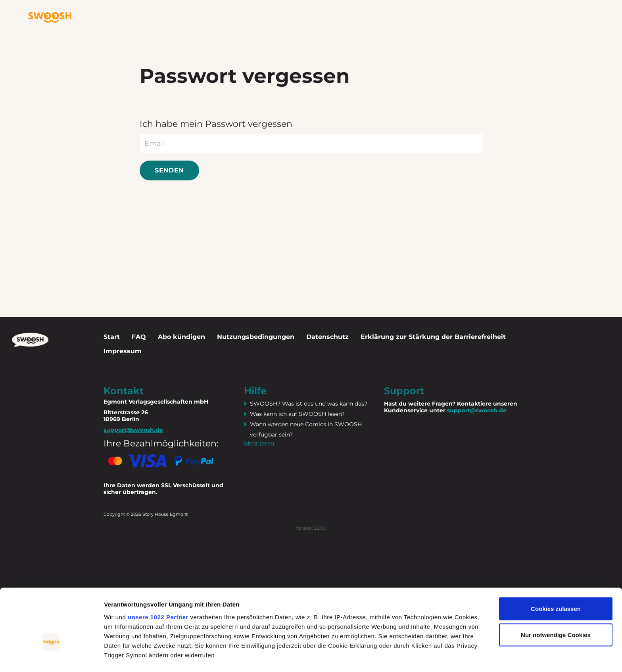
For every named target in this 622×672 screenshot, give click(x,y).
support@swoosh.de (477, 410)
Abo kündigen (181, 337)
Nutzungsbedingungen (256, 337)
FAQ (139, 337)
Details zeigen (124, 656)
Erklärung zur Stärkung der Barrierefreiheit (433, 337)
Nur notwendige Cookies (556, 587)
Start (112, 337)
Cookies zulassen (556, 561)
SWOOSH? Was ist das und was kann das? (309, 404)
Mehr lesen (259, 443)
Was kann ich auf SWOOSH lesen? (297, 414)
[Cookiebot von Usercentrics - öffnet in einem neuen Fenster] (51, 657)
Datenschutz (327, 337)
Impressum (123, 351)
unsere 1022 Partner (158, 569)
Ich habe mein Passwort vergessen (216, 124)
